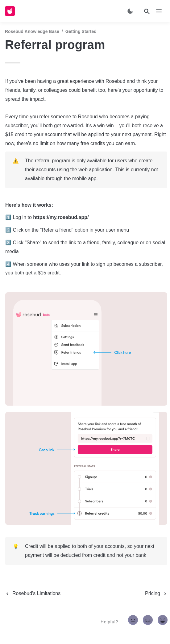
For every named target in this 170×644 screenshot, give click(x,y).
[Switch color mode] (130, 11)
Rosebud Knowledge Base (32, 31)
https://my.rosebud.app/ (61, 217)
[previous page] (33, 593)
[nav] (159, 11)
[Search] (147, 11)
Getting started (81, 31)
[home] (11, 11)
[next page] (156, 593)
